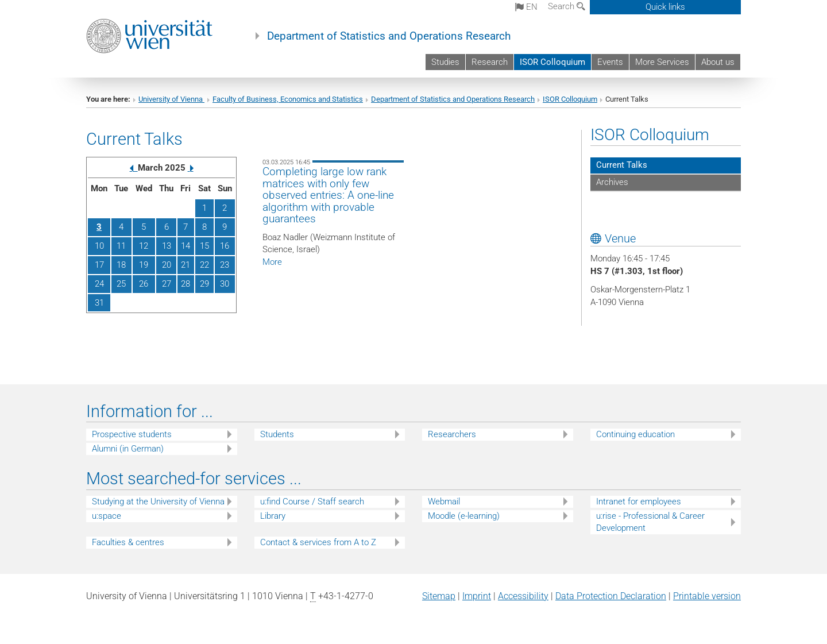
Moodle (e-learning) (464, 516)
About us (718, 62)
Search (567, 6)
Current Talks (622, 165)
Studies (445, 62)
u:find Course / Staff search (312, 502)
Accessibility (523, 596)
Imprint (477, 596)
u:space (107, 516)
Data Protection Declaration (611, 596)
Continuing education (635, 434)
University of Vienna (171, 99)
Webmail (444, 502)
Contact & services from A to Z (318, 542)
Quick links (665, 7)
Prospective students (132, 434)
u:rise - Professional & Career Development (650, 522)
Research (490, 62)
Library (273, 516)
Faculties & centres (128, 542)
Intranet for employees (639, 502)
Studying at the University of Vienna (158, 502)
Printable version (707, 596)
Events (610, 62)
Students (277, 434)
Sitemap (439, 596)
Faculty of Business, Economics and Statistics (288, 99)
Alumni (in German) (128, 449)
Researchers (452, 434)
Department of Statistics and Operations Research (389, 36)
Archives (612, 182)
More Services (662, 62)
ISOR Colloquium (552, 62)
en (526, 7)
